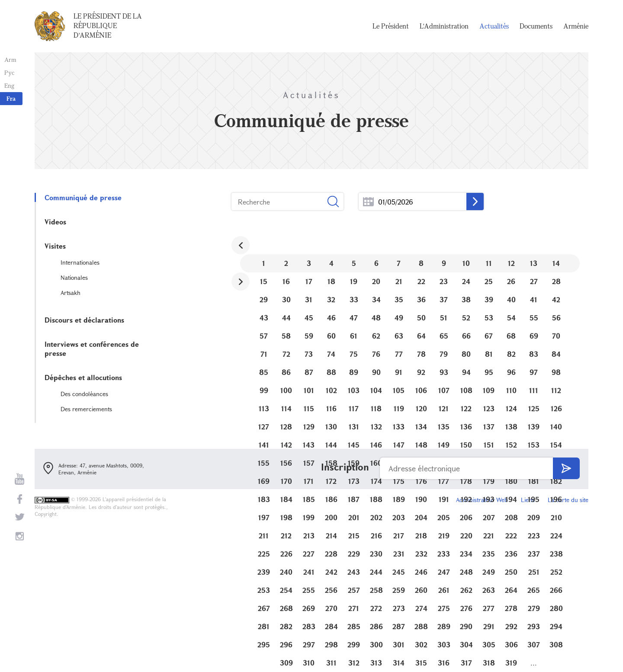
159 (354, 463)
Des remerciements (86, 409)
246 (421, 572)
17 (309, 281)
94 (466, 372)
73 (309, 354)
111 (534, 390)
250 (511, 572)
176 (421, 481)
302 (421, 645)
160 (376, 463)
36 (421, 299)
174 (376, 481)
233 (444, 554)
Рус (9, 72)
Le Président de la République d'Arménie (108, 26)
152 (511, 445)
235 (489, 554)
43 (264, 318)
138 (511, 427)
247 (444, 572)
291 (489, 626)
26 (511, 281)
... (368, 202)
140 (556, 427)
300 (376, 645)
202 (376, 517)
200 (331, 517)
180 (511, 481)
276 (466, 608)
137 (489, 427)
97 (534, 372)
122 (466, 408)
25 (489, 281)
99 (264, 390)
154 (556, 445)
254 (286, 590)
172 (331, 481)
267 (264, 608)
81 (489, 354)
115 (309, 408)
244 (376, 572)
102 (331, 390)
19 (354, 281)
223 (534, 536)
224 (556, 536)
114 (286, 408)
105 (399, 390)
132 (376, 427)
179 (489, 481)
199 (309, 517)
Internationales (80, 262)
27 (534, 281)
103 (354, 390)
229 (354, 554)
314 (399, 663)
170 (286, 481)
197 (264, 517)
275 (444, 608)
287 (399, 626)
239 (264, 572)
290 (466, 626)
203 (399, 517)
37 (444, 299)
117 (354, 408)
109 (489, 390)
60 (331, 336)
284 (331, 626)
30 (286, 299)
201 (354, 517)
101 (309, 390)
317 (466, 663)
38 (466, 299)
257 (354, 590)
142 (286, 445)
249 (489, 572)
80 (466, 354)
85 (264, 372)
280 (556, 608)
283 (309, 626)
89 (354, 372)
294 (556, 626)
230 (376, 554)
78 (421, 354)
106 (421, 390)
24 (466, 281)
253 (264, 590)
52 (466, 318)
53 (489, 318)
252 (556, 572)
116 (331, 408)
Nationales (74, 277)
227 (309, 554)
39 (489, 299)
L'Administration (444, 26)
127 (264, 427)
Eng (9, 85)
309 (286, 663)
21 (399, 281)
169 (264, 481)
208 (511, 517)
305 (489, 645)
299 (354, 645)
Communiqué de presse (83, 197)
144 (331, 445)
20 (376, 281)
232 (421, 554)
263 (489, 590)
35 (399, 299)
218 (421, 536)
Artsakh (71, 293)
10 (466, 263)
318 (489, 663)
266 (556, 590)
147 (399, 445)
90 (376, 372)
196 (556, 499)
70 (556, 336)
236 (511, 554)
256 (331, 590)
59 (309, 336)
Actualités (494, 26)
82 (511, 354)
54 (511, 318)
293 (534, 626)
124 (511, 408)
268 (286, 608)
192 (466, 499)
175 (399, 481)
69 (534, 336)
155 (264, 463)
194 (511, 499)
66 (466, 336)
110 (511, 390)
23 (444, 281)
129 (309, 427)
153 (534, 445)
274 (421, 608)
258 (376, 590)
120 (421, 408)
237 (534, 554)
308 (556, 645)
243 (354, 572)
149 (444, 445)
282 (286, 626)
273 (399, 608)
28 (556, 281)
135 (444, 427)
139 (534, 427)
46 (331, 318)
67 (489, 336)
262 (466, 590)
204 (421, 517)
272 (376, 608)
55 (534, 318)
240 (286, 572)
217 (399, 536)
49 (399, 318)
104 (376, 390)
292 (511, 626)
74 (331, 354)
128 (286, 427)
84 (556, 354)
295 (264, 645)
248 (466, 572)
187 (354, 499)
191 (444, 499)
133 (399, 427)
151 (489, 445)
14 (556, 263)
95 (489, 372)
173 (354, 481)
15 (264, 281)
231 (399, 554)
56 (556, 318)
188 (376, 499)
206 (466, 517)
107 (444, 390)
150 (466, 445)
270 (331, 608)
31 (309, 299)
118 (376, 408)
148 (421, 445)
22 (421, 281)
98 (556, 372)
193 (489, 499)
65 (444, 336)
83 (534, 354)
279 (534, 608)
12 (511, 263)
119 (399, 408)
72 (286, 354)
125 (534, 408)
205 (444, 517)
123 (489, 408)
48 (376, 318)
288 (421, 626)
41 (534, 299)
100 (286, 390)
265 (534, 590)
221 (489, 536)
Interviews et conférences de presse (92, 349)
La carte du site (568, 500)
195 (534, 499)
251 (534, 572)
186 (331, 499)
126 (556, 408)
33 (354, 299)
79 (444, 354)
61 (354, 336)
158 (331, 463)
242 (331, 572)
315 (421, 663)
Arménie (576, 26)
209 (534, 517)
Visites (55, 246)
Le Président (391, 26)
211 (264, 536)
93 (444, 372)
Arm (10, 59)
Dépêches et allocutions (83, 377)
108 (466, 390)
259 (399, 590)
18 (331, 281)
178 (466, 481)
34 (376, 299)
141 (264, 445)
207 (489, 517)
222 (511, 536)
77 (399, 354)
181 (534, 481)
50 (421, 318)
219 (444, 536)
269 (309, 608)
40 (511, 299)
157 (309, 463)
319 (511, 663)
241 (309, 572)
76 (376, 354)
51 (444, 318)
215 (354, 536)
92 (421, 372)
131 (354, 427)
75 (354, 354)
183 (264, 499)
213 (309, 536)
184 (286, 499)
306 (511, 645)
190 (421, 499)
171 (309, 481)
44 (286, 318)
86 (286, 372)
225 (264, 554)
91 (399, 372)
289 (444, 626)
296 (286, 645)
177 (444, 481)
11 (489, 263)
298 (331, 645)
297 (309, 645)
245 (399, 572)
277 (489, 608)
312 (354, 663)
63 (399, 336)
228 (331, 554)
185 (309, 499)
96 (511, 372)
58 (286, 336)
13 (534, 263)
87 (309, 372)
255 (309, 590)
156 (286, 463)
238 (556, 554)
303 (444, 645)
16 (286, 281)
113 (264, 408)
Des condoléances (84, 394)
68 (511, 336)
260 (421, 590)
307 (534, 645)
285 (354, 626)
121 (444, 408)
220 (466, 536)
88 (331, 372)
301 (399, 645)
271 (354, 608)
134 (421, 427)
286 (376, 626)
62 (376, 336)
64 (421, 336)
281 (264, 626)
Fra (11, 98)
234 (466, 554)
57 (264, 336)
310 (309, 663)
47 (354, 318)
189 (399, 499)
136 (466, 427)
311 (331, 663)
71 (264, 354)
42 (556, 299)
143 (309, 445)
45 (309, 318)
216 (376, 536)
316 (444, 663)
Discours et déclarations (84, 320)
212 (286, 536)
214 (331, 536)
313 (376, 663)
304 (466, 645)
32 (331, 299)
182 (556, 481)
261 (444, 590)
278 (511, 608)
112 (556, 390)
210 (556, 517)
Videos (55, 222)
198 (286, 517)
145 (354, 445)
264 (511, 590)
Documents (536, 26)
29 (264, 299)
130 (331, 427)
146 (376, 445)
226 (286, 554)
